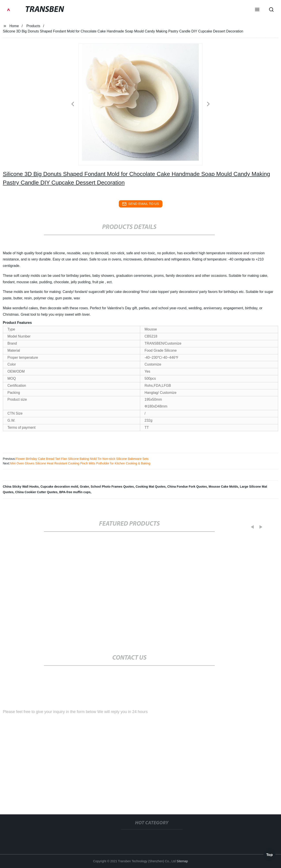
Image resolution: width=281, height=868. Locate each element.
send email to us (141, 204)
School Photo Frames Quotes (112, 487)
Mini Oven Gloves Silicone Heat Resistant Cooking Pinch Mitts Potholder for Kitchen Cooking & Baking (80, 463)
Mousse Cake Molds (223, 487)
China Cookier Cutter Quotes (36, 492)
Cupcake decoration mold (59, 487)
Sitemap (182, 861)
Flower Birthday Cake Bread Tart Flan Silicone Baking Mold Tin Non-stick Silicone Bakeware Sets (82, 459)
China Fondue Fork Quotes (187, 487)
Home (14, 26)
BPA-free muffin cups (75, 492)
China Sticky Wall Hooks (21, 487)
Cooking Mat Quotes (151, 487)
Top (270, 855)
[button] (257, 10)
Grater (84, 487)
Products (33, 26)
